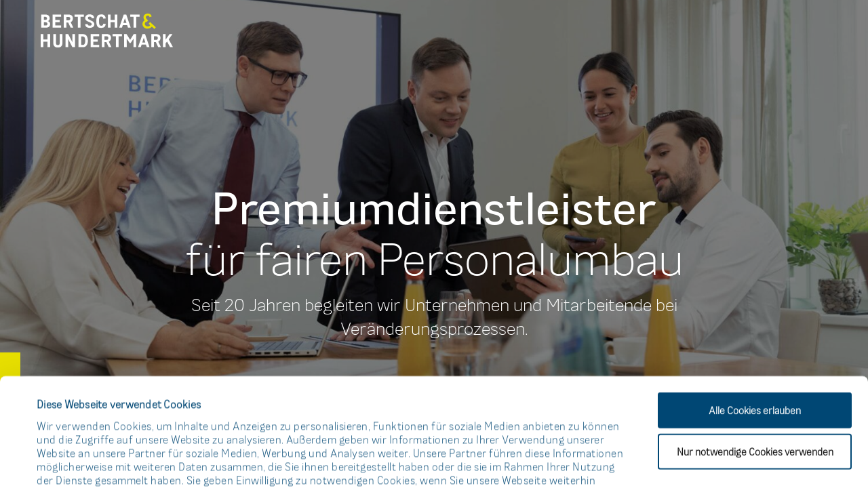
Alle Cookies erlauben (755, 309)
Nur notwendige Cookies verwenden (755, 350)
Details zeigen (579, 461)
